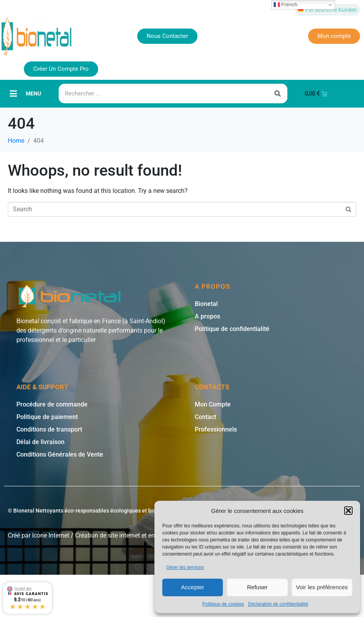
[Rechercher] (278, 94)
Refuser (257, 587)
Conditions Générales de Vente (60, 454)
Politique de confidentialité (232, 329)
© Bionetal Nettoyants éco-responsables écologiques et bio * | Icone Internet (103, 511)
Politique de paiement (47, 417)
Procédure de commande (52, 404)
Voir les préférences (322, 587)
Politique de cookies (223, 604)
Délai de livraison (40, 442)
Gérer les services (185, 567)
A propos (207, 316)
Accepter (193, 587)
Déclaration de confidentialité (278, 604)
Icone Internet (51, 535)
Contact (205, 417)
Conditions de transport (49, 429)
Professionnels (216, 429)
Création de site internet (108, 535)
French (286, 5)
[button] (348, 511)
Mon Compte (213, 404)
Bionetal (206, 304)
